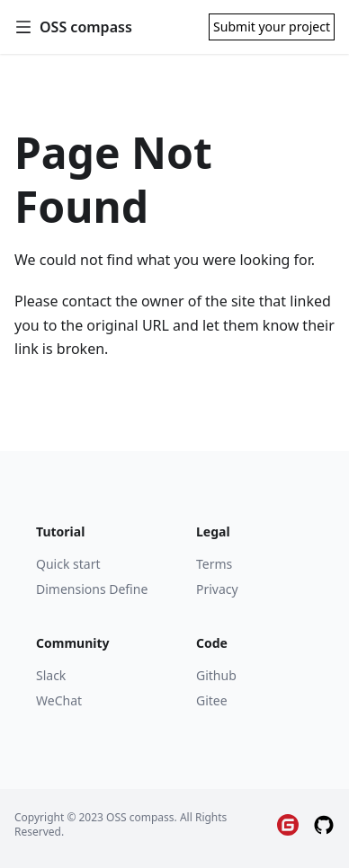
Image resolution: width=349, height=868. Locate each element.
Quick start (68, 564)
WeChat (59, 700)
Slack (51, 675)
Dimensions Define (92, 589)
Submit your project (272, 27)
